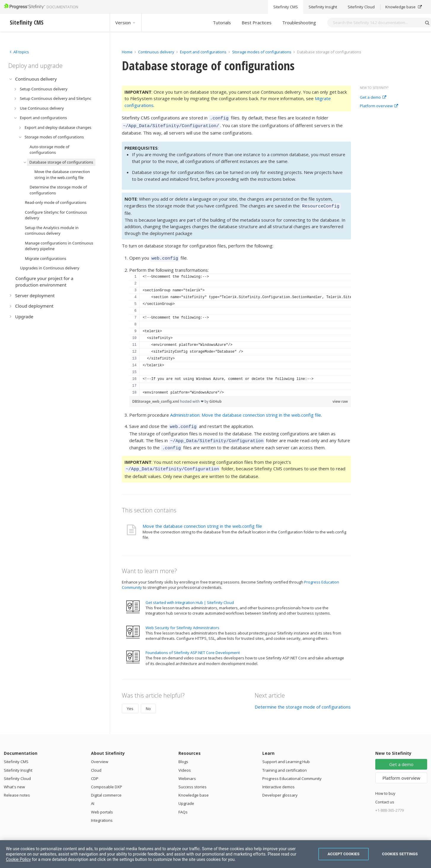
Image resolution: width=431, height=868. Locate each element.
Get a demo (373, 97)
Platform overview (379, 106)
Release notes (17, 789)
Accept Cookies (344, 854)
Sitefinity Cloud (17, 772)
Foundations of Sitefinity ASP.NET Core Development (193, 646)
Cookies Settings (400, 854)
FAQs (183, 806)
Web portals (102, 806)
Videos (185, 764)
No (148, 702)
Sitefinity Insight (18, 764)
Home (127, 52)
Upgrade (186, 797)
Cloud (96, 764)
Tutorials (222, 23)
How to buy (385, 787)
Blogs (183, 755)
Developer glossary (280, 789)
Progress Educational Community (292, 772)
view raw (340, 398)
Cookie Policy (18, 859)
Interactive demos (278, 781)
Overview (100, 755)
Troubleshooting (299, 23)
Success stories (193, 781)
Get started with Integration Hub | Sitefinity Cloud (190, 596)
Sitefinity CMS (16, 755)
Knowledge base (194, 789)
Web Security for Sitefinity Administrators (182, 621)
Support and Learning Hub (286, 755)
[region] (240, 331)
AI (93, 797)
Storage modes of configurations (262, 52)
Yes (130, 702)
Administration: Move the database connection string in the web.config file (246, 411)
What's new (14, 781)
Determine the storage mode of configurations (303, 701)
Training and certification (285, 764)
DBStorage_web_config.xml (156, 398)
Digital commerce (106, 789)
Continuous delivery (156, 52)
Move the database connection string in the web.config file (202, 520)
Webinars (187, 772)
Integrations (102, 814)
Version (126, 23)
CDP (95, 772)
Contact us (385, 796)
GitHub (215, 398)
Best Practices (257, 23)
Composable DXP (107, 781)
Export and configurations (203, 52)
